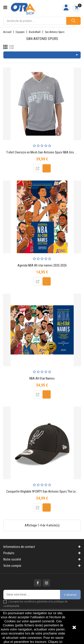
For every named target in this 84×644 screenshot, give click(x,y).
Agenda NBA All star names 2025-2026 (42, 265)
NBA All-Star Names (42, 379)
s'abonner (70, 595)
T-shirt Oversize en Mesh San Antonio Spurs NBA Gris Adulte (45, 152)
